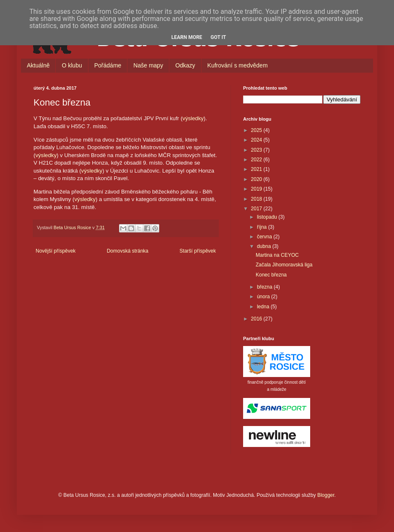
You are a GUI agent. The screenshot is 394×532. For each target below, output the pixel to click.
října (263, 227)
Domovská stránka (128, 251)
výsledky (193, 118)
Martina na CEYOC (277, 255)
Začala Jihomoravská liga (284, 265)
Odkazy (185, 65)
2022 (257, 160)
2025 (257, 130)
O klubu (72, 65)
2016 (257, 319)
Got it (218, 37)
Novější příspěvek (56, 251)
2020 (257, 179)
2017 (257, 209)
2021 (257, 169)
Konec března (271, 275)
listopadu (268, 217)
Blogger (326, 495)
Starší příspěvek (198, 251)
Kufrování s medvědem (238, 65)
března (265, 287)
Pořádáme (108, 65)
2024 (257, 140)
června (265, 237)
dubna (265, 246)
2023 (257, 150)
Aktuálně (38, 65)
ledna (264, 307)
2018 (257, 199)
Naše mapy (148, 65)
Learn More (187, 37)
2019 (257, 189)
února (264, 297)
